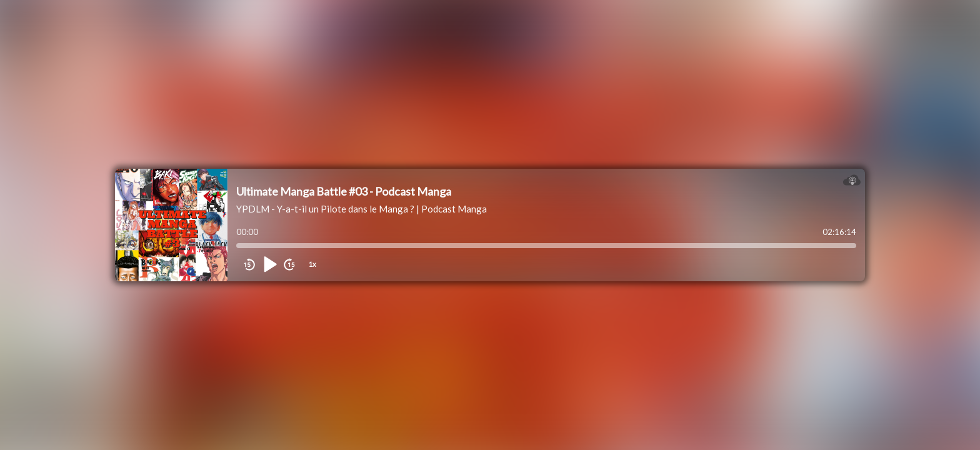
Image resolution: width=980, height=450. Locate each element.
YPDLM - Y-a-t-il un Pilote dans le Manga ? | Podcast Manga (362, 209)
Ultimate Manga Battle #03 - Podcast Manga (344, 191)
